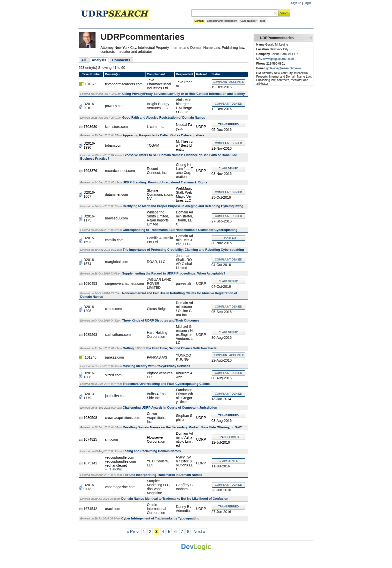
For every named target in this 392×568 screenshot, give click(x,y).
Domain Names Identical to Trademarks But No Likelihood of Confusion (175, 499)
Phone (261, 64)
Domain (199, 21)
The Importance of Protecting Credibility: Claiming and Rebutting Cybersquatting (183, 250)
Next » (199, 532)
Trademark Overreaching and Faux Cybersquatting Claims (166, 384)
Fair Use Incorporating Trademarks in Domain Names (162, 475)
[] (116, 469)
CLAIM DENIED (228, 168)
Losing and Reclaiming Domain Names (152, 451)
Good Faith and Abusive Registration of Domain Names (164, 118)
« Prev (133, 532)
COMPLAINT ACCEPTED (228, 82)
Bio (259, 73)
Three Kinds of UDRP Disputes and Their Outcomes (161, 321)
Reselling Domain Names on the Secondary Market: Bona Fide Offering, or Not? (182, 427)
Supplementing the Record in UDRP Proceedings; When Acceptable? (174, 273)
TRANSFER (228, 238)
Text (262, 21)
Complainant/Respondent (222, 21)
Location (263, 49)
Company (263, 54)
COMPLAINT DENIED (229, 104)
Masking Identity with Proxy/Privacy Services (156, 366)
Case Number (248, 21)
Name (261, 45)
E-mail (261, 68)
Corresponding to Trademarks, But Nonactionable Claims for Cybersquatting (180, 230)
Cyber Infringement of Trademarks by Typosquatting (160, 518)
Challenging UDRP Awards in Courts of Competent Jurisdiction (170, 408)
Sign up (296, 3)
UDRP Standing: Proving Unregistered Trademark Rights (165, 182)
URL (260, 59)
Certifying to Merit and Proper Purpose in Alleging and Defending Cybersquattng (183, 206)
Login (307, 3)
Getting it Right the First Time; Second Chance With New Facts (170, 348)
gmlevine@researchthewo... (285, 68)
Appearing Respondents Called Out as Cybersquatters (163, 135)
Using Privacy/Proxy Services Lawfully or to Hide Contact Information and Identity (184, 94)
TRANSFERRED (229, 124)
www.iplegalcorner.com (279, 59)
